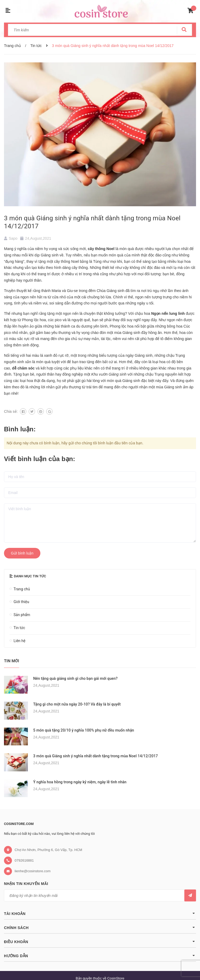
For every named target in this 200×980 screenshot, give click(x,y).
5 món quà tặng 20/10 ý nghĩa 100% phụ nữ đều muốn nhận (84, 730)
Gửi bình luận (22, 553)
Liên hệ (20, 641)
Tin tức (19, 628)
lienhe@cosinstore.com (33, 871)
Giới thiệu (21, 602)
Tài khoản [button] (100, 913)
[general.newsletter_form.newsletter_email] (100, 895)
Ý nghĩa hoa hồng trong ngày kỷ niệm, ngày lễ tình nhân (80, 782)
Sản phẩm (22, 615)
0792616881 (24, 860)
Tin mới (12, 661)
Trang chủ (22, 589)
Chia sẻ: (11, 411)
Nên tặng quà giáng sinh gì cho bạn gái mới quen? (75, 678)
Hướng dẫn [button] (100, 955)
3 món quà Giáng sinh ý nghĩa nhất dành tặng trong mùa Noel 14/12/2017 (95, 756)
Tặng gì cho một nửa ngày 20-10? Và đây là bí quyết (77, 704)
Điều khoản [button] (100, 941)
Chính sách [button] (100, 927)
